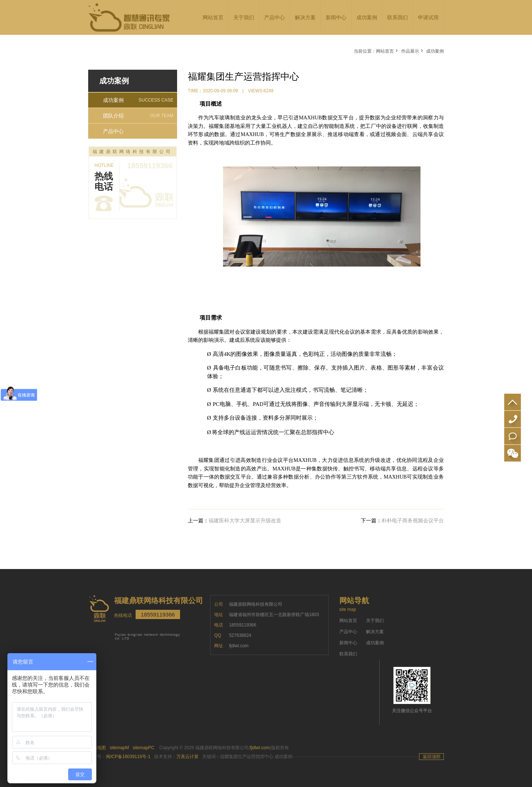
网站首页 (385, 51)
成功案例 (435, 51)
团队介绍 (138, 116)
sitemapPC (144, 748)
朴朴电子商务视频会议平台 (413, 520)
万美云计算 (187, 757)
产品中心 (113, 131)
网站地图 (97, 748)
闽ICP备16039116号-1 (128, 757)
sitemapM (119, 748)
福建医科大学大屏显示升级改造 (245, 520)
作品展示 (410, 51)
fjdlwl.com (260, 748)
